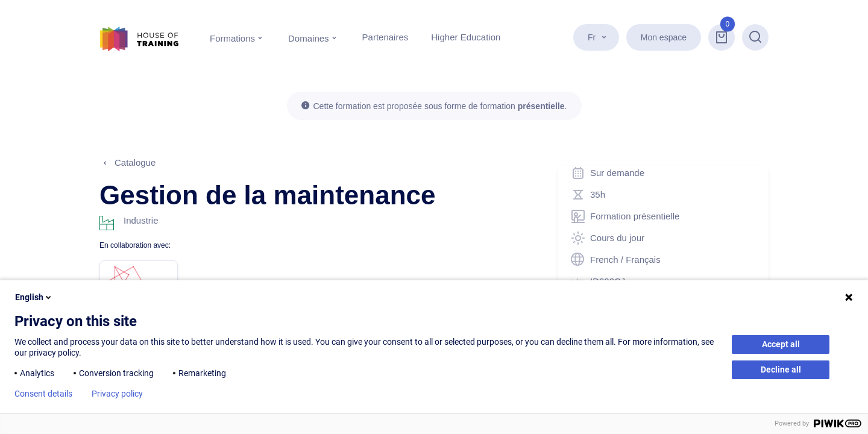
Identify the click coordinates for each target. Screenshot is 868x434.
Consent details (43, 394)
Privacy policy (117, 394)
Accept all (781, 344)
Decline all (781, 370)
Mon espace (664, 37)
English (34, 297)
